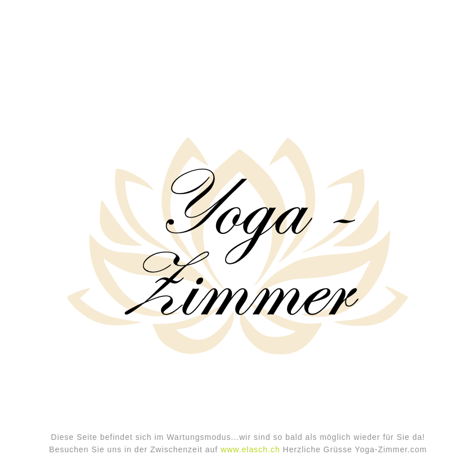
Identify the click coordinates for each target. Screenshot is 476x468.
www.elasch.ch (250, 449)
